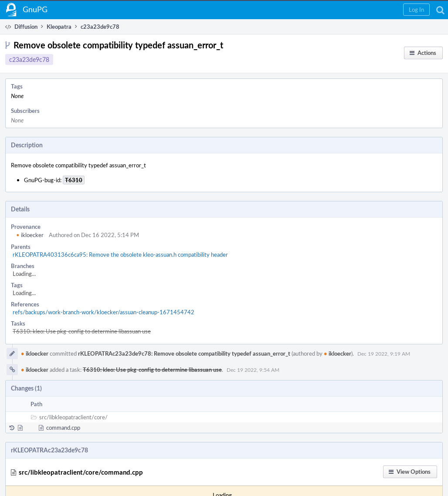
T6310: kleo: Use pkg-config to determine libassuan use (82, 331)
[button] (416, 10)
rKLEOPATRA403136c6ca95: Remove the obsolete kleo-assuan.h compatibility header (120, 255)
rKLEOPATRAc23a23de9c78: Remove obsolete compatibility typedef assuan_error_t (184, 353)
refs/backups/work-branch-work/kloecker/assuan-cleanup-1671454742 (104, 312)
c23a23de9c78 (29, 59)
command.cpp (63, 428)
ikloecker (30, 235)
